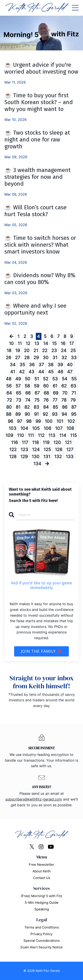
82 (27, 407)
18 (9, 351)
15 (54, 343)
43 (31, 372)
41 (13, 372)
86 (65, 407)
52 (46, 379)
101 (60, 421)
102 (71, 421)
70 (65, 393)
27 (18, 358)
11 (20, 343)
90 (27, 414)
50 (28, 379)
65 (19, 393)
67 (37, 393)
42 (22, 372)
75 (37, 400)
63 (73, 386)
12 (28, 343)
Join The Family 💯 (41, 651)
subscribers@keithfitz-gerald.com (34, 799)
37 (41, 365)
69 (56, 393)
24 (64, 351)
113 (52, 435)
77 (55, 400)
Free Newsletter (41, 865)
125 (47, 450)
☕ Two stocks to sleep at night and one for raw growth (37, 140)
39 (60, 365)
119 (46, 442)
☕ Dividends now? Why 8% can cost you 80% (40, 279)
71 (74, 393)
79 (73, 400)
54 (65, 379)
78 (64, 400)
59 (37, 386)
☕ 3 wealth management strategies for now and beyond (38, 177)
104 (24, 428)
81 (18, 407)
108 (70, 428)
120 (57, 442)
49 (18, 379)
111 (31, 435)
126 (59, 450)
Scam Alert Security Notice (41, 947)
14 (46, 343)
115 (73, 435)
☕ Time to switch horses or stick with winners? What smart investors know (40, 245)
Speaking (42, 909)
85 (55, 407)
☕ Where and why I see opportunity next (35, 309)
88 (9, 414)
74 (28, 400)
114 (63, 435)
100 (49, 421)
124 (36, 450)
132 (58, 457)
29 (36, 358)
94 (64, 414)
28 (27, 358)
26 (8, 358)
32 (64, 358)
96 (10, 421)
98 (29, 421)
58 (27, 386)
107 (59, 428)
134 (37, 464)
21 (36, 351)
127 (70, 450)
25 (73, 351)
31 (55, 358)
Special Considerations (42, 941)
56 (9, 386)
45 (51, 372)
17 (71, 343)
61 (55, 386)
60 (46, 386)
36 (32, 365)
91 (36, 414)
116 (14, 442)
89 (18, 414)
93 (55, 414)
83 (36, 407)
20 (27, 351)
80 (9, 407)
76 (46, 400)
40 (70, 365)
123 (24, 450)
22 (45, 351)
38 (51, 365)
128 (13, 457)
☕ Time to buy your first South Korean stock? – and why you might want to (39, 102)
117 (25, 442)
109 (9, 435)
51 (37, 379)
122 (13, 450)
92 (45, 414)
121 (68, 442)
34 (13, 365)
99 (38, 421)
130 (36, 457)
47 (70, 372)
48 (9, 379)
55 (74, 379)
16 (63, 343)
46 (60, 372)
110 (20, 435)
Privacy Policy (41, 934)
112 (41, 435)
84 (46, 407)
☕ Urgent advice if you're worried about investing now (41, 68)
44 (41, 372)
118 (35, 442)
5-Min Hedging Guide (42, 903)
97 (20, 421)
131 (47, 457)
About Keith (42, 871)
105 (36, 428)
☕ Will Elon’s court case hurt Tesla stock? (36, 211)
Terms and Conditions (42, 927)
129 (24, 457)
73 (19, 400)
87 (74, 407)
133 (70, 457)
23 (54, 351)
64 (9, 393)
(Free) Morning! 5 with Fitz (41, 896)
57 (18, 386)
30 (46, 358)
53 (55, 379)
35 (22, 365)
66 (28, 393)
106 (47, 428)
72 (9, 400)
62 (64, 386)
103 (13, 428)
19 (18, 351)
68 (46, 393)
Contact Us (42, 878)
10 (11, 343)
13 (37, 343)
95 (74, 414)
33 (74, 358)
